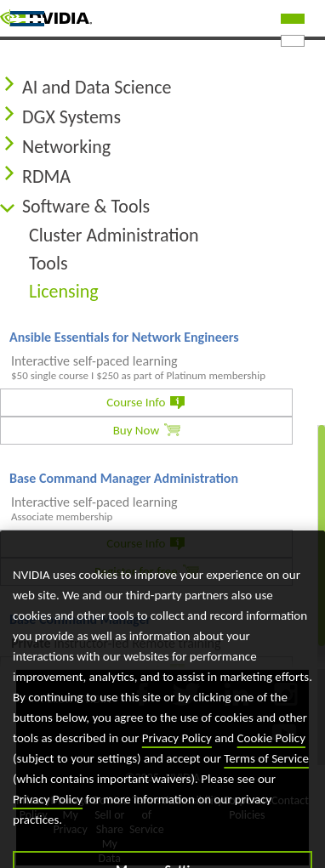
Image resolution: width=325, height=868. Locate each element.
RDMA (46, 176)
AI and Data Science (97, 87)
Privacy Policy (177, 755)
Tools (48, 263)
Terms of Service (266, 775)
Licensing (64, 291)
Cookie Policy (271, 755)
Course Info (136, 402)
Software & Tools (86, 206)
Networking (66, 147)
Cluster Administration (114, 235)
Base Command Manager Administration (124, 478)
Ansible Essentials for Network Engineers (124, 337)
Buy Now (136, 430)
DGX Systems (71, 117)
